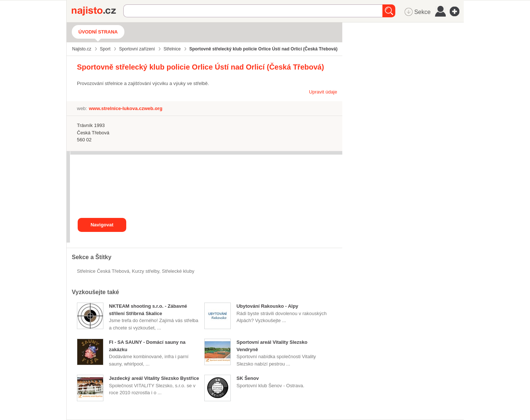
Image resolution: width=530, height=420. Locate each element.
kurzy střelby (145, 271)
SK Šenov (248, 378)
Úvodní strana (98, 32)
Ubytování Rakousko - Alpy (267, 306)
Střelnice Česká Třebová (103, 271)
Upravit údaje (323, 92)
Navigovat (102, 225)
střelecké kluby (178, 271)
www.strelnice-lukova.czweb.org (126, 108)
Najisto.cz (98, 11)
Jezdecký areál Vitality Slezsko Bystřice (154, 378)
